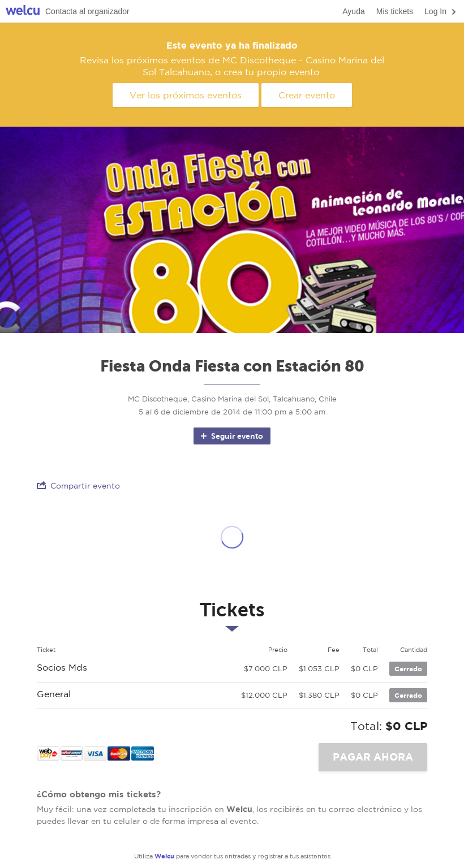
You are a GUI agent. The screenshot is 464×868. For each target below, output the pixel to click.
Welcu (23, 12)
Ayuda (353, 11)
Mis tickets (395, 11)
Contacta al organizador (87, 11)
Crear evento (307, 95)
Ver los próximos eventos (186, 95)
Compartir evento (78, 485)
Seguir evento (231, 436)
